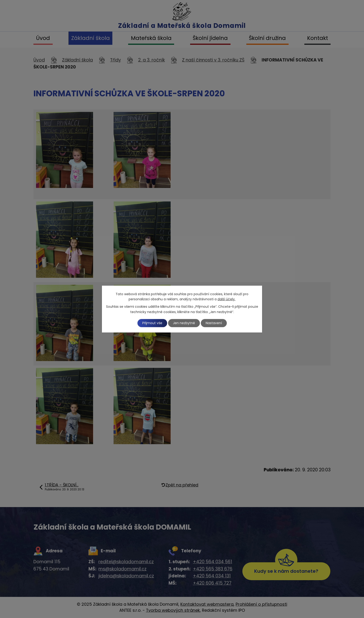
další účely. (226, 299)
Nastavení (214, 323)
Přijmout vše (152, 323)
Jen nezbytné (184, 323)
